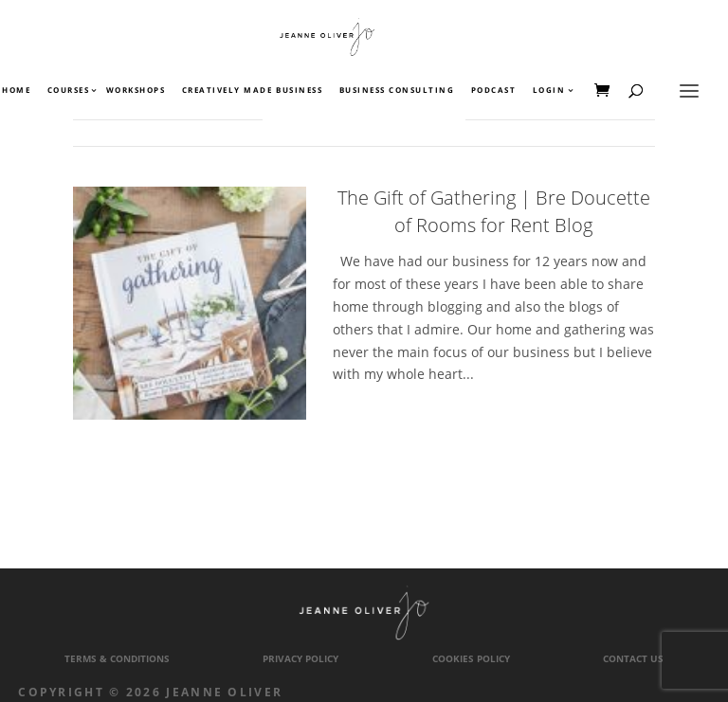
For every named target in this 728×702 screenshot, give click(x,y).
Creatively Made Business (252, 91)
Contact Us (633, 659)
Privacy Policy (300, 659)
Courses (68, 91)
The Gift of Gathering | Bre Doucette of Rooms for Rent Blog (494, 211)
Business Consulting (397, 91)
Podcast (494, 91)
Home (16, 91)
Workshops (136, 91)
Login (549, 91)
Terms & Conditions (117, 659)
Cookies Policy (471, 659)
